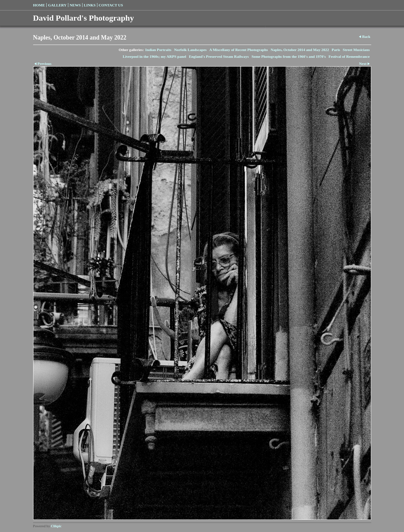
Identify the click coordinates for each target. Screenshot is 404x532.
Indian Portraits (158, 50)
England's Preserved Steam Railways (219, 56)
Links (90, 5)
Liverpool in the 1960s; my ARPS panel (155, 56)
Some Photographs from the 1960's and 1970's (289, 56)
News (75, 5)
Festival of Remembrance (349, 56)
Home (39, 5)
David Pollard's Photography (84, 18)
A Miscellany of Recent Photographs (239, 50)
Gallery (57, 5)
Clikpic (56, 526)
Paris (336, 50)
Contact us (111, 5)
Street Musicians (356, 50)
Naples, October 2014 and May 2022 (300, 50)
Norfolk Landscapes (190, 50)
